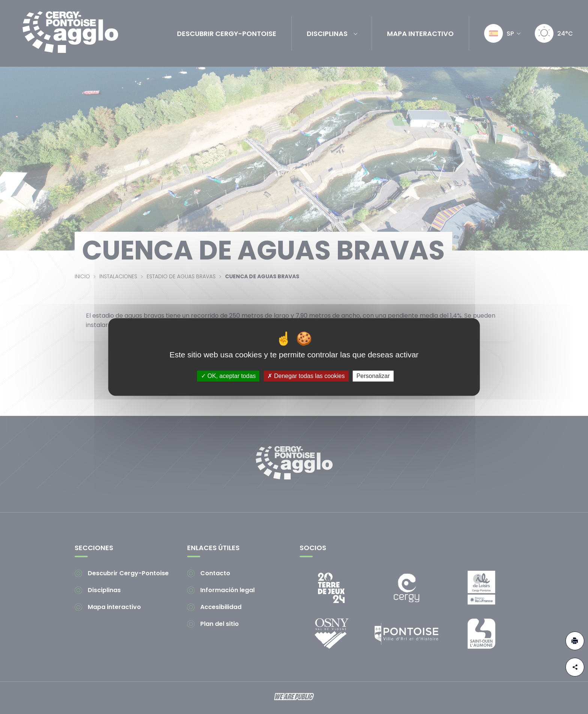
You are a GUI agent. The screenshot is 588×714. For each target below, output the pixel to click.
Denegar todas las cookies (306, 376)
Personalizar (373, 376)
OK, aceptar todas (228, 376)
